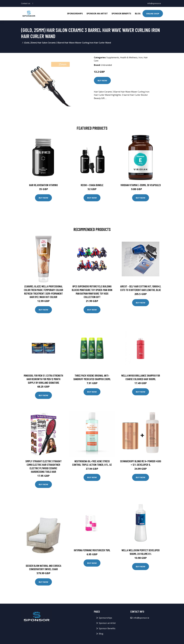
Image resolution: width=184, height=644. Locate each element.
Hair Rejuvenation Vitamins (43, 185)
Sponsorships (75, 14)
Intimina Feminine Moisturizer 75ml (92, 550)
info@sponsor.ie (154, 3)
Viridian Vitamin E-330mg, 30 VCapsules (141, 185)
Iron (141, 57)
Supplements (113, 57)
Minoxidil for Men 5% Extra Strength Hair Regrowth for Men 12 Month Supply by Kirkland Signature (43, 379)
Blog (138, 14)
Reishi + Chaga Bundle (92, 185)
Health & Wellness (129, 57)
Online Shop (153, 14)
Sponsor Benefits (121, 14)
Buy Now (102, 80)
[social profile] (33, 3)
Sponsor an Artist (97, 14)
